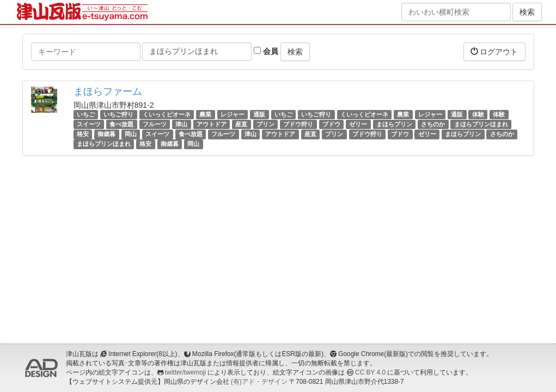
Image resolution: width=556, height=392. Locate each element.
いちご (86, 114)
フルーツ (155, 124)
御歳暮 (106, 134)
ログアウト (494, 51)
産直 (241, 124)
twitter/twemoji (185, 372)
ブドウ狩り (298, 124)
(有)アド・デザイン (259, 382)
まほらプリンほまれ (481, 124)
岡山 (131, 134)
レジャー (233, 114)
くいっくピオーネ (167, 114)
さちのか (433, 124)
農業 (205, 114)
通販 (259, 114)
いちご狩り (118, 114)
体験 (478, 114)
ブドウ (331, 124)
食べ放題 (121, 124)
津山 (181, 124)
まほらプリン (394, 124)
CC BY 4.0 (370, 372)
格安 (83, 134)
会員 (266, 51)
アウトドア (212, 124)
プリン (265, 124)
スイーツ (89, 124)
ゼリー (358, 124)
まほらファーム (108, 91)
